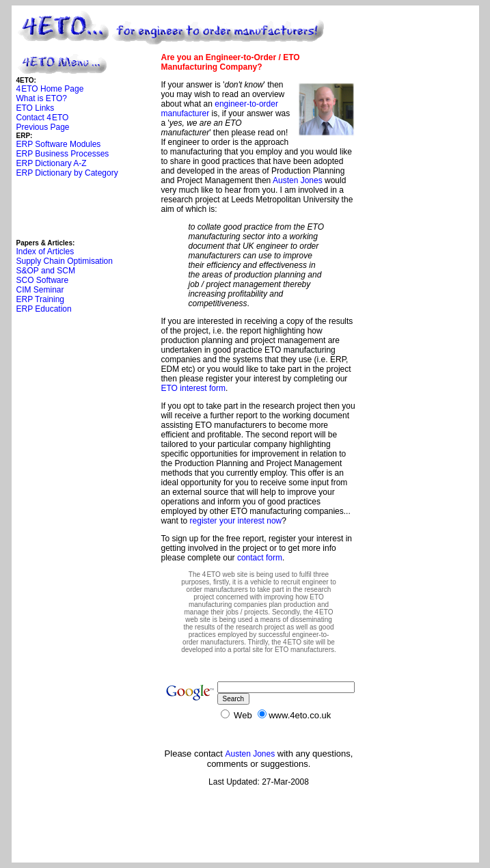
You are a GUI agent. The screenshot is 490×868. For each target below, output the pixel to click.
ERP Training (40, 299)
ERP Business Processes (63, 154)
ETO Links (36, 108)
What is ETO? (42, 98)
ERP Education (44, 309)
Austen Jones (298, 180)
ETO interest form (193, 388)
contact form (260, 558)
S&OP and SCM (46, 271)
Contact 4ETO (43, 118)
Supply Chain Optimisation (65, 261)
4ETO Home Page (50, 89)
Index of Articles (45, 252)
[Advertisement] (85, 208)
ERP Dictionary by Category (67, 173)
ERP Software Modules (59, 144)
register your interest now (236, 521)
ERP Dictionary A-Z (52, 163)
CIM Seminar (40, 290)
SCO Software (43, 280)
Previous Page (43, 127)
